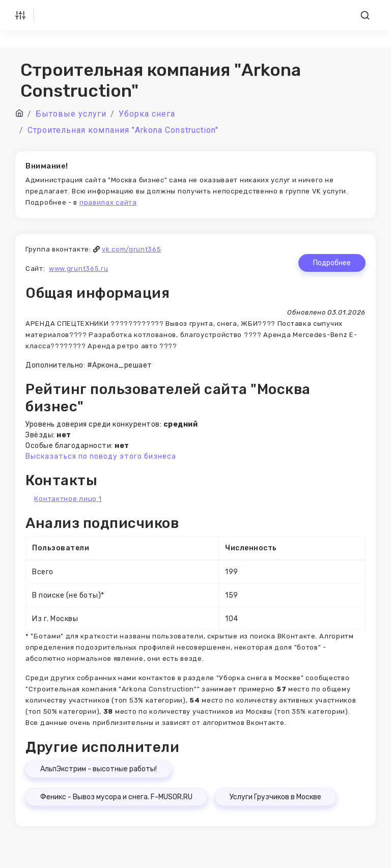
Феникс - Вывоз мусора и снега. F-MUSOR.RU (116, 797)
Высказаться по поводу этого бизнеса (101, 456)
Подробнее (332, 263)
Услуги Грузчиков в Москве (275, 797)
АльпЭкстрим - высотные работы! (99, 769)
